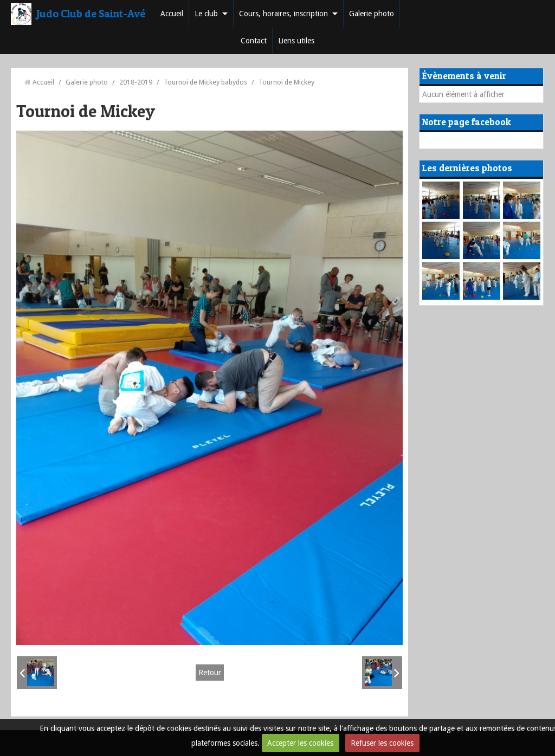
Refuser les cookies (382, 743)
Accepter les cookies (300, 743)
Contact (254, 41)
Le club (206, 14)
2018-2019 (136, 82)
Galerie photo (372, 14)
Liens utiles (296, 41)
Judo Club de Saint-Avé (91, 14)
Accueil (172, 14)
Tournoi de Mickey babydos (205, 82)
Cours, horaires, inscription (283, 14)
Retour (210, 673)
